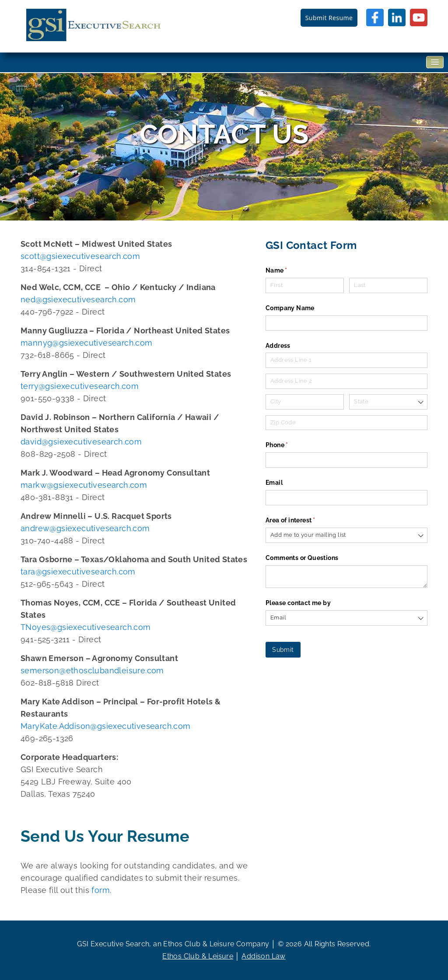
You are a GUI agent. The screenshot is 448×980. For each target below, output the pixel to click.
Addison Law (263, 956)
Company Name (290, 308)
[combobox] (388, 402)
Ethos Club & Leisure (198, 956)
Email (274, 483)
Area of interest (304, 521)
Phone (290, 445)
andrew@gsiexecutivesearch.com (85, 528)
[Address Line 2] (346, 381)
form (101, 890)
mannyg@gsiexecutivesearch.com (87, 343)
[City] (305, 402)
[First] (305, 285)
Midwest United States (127, 244)
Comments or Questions (302, 558)
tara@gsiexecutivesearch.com (78, 572)
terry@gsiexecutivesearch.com (80, 386)
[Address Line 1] (346, 360)
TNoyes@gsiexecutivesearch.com (86, 627)
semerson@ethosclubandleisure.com (92, 670)
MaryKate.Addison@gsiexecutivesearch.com (106, 726)
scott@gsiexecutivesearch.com (80, 256)
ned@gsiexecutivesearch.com (78, 299)
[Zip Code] (346, 423)
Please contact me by (298, 603)
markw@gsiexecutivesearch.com (84, 485)
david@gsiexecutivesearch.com (81, 442)
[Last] (388, 285)
